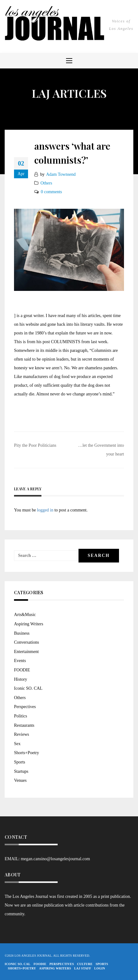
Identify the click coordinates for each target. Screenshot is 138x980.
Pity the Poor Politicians (35, 445)
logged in (45, 510)
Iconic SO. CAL (28, 688)
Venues (20, 780)
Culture (85, 964)
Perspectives (25, 707)
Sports (20, 762)
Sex (17, 744)
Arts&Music (25, 615)
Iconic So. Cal (18, 964)
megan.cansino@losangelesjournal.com (55, 859)
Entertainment (26, 652)
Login (100, 968)
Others (46, 183)
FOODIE (22, 670)
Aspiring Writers (29, 624)
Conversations (26, 642)
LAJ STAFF (83, 968)
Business (22, 633)
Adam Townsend (61, 174)
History (21, 679)
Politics (21, 716)
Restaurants (24, 725)
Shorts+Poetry (26, 753)
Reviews (21, 734)
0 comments (51, 192)
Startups (21, 771)
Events (20, 661)
